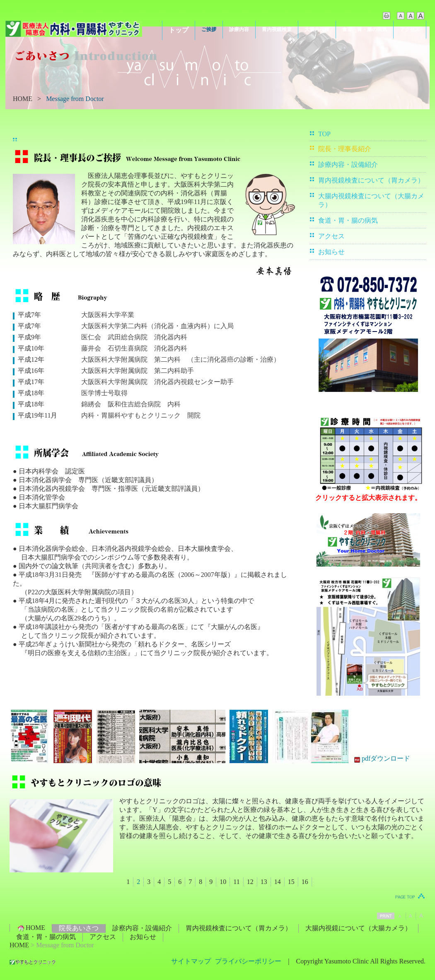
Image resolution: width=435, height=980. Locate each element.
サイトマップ (191, 961)
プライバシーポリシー (248, 961)
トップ (179, 30)
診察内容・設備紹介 (142, 928)
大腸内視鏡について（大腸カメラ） (358, 928)
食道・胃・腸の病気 (365, 29)
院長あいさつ (79, 928)
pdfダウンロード (381, 758)
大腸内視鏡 (317, 29)
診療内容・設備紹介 (348, 165)
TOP (324, 134)
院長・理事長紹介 (345, 149)
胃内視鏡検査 (277, 29)
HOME (23, 99)
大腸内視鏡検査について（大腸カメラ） (371, 200)
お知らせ (331, 252)
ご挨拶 (209, 29)
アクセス (410, 29)
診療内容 (239, 29)
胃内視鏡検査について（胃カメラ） (371, 180)
